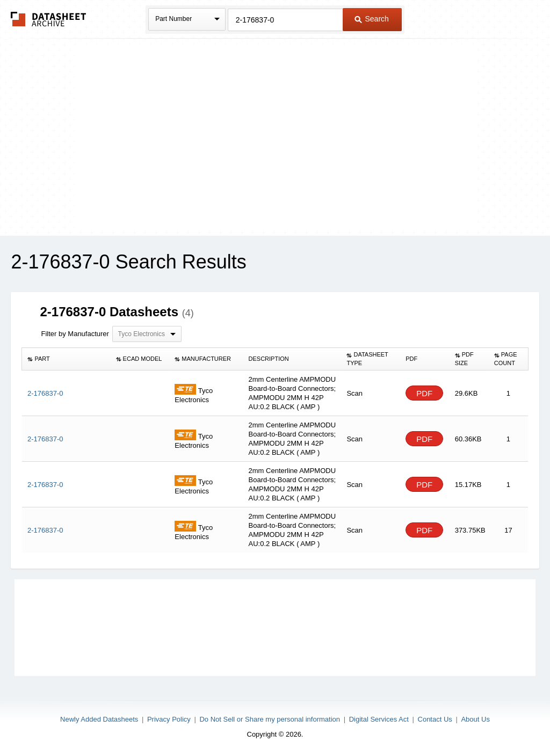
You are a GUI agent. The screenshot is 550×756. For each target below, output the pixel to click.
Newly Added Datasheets (99, 719)
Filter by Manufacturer (75, 334)
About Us (475, 719)
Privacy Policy (169, 719)
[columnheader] (66, 359)
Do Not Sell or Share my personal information (270, 719)
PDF (424, 393)
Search (372, 19)
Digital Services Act (379, 719)
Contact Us (435, 719)
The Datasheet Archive (49, 19)
